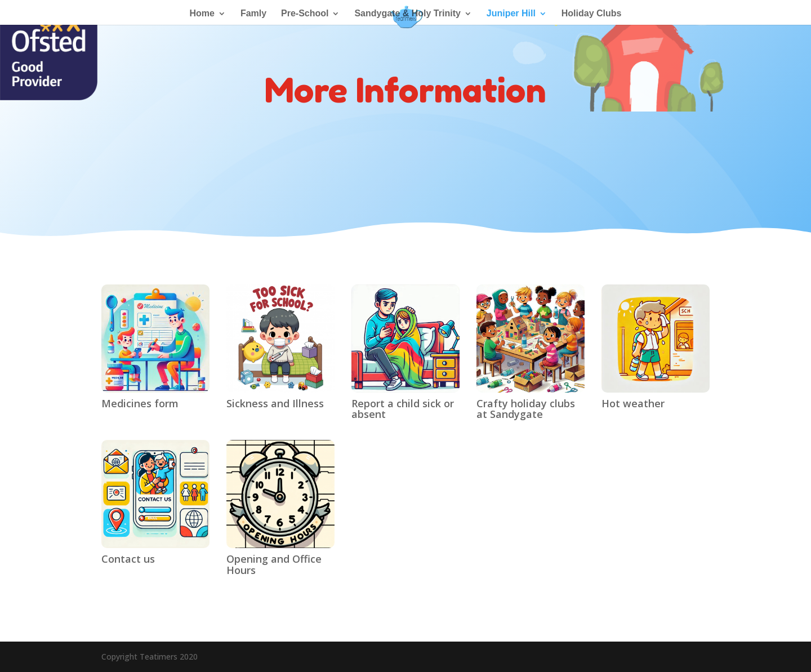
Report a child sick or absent (403, 409)
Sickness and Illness (275, 403)
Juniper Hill (511, 14)
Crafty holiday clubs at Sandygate (526, 409)
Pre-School (305, 14)
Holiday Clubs (592, 14)
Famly (253, 14)
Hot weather (633, 403)
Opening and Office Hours (274, 564)
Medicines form (140, 403)
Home (202, 14)
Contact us (128, 559)
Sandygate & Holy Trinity (407, 14)
